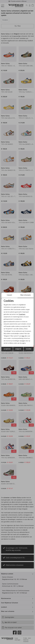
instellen (29, 349)
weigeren (18, 349)
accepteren (7, 349)
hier (23, 336)
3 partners (22, 314)
